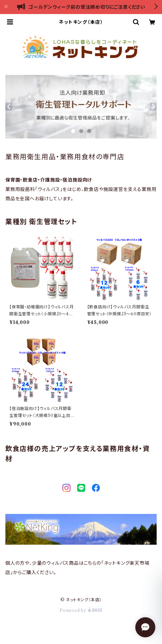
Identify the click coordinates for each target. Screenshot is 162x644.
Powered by (81, 610)
